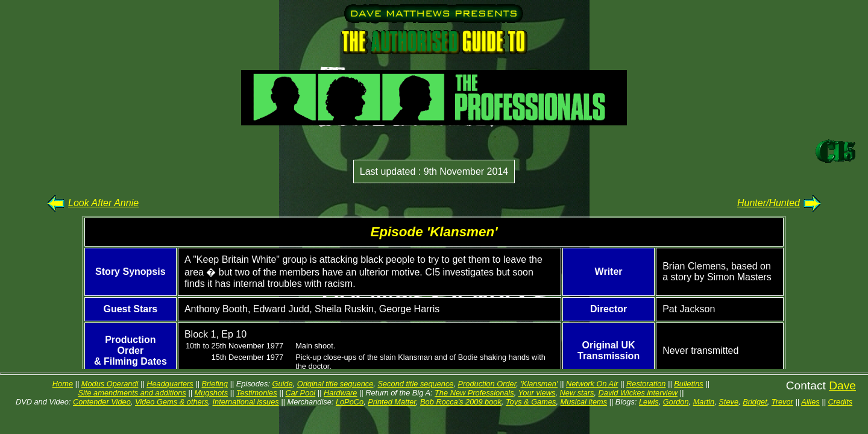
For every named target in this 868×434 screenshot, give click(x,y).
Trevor (782, 402)
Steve (728, 402)
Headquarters (170, 384)
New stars (577, 393)
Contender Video (102, 402)
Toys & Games (531, 402)
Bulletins (688, 384)
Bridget (755, 402)
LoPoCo (350, 402)
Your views (537, 393)
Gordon (676, 402)
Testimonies (257, 393)
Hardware (340, 393)
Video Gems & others (171, 402)
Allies (810, 402)
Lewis (649, 402)
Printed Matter (392, 402)
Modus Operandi (110, 384)
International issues (245, 402)
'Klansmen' (539, 384)
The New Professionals (474, 393)
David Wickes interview (638, 393)
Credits (841, 402)
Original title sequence (335, 384)
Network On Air (592, 384)
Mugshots (211, 393)
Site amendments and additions (132, 393)
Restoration (646, 384)
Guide (282, 384)
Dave (842, 385)
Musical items (584, 402)
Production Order (487, 384)
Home (63, 384)
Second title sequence (415, 384)
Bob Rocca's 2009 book (461, 402)
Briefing (215, 384)
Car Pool (300, 393)
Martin (704, 402)
